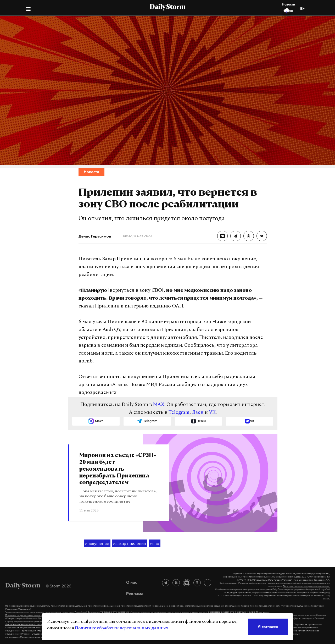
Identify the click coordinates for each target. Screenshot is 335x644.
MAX (159, 405)
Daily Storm (167, 7)
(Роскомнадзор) (293, 577)
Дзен (198, 413)
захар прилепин (130, 544)
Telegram (179, 413)
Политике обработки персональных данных (122, 628)
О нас (132, 582)
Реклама (135, 593)
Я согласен (268, 627)
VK (212, 413)
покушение (97, 544)
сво (155, 544)
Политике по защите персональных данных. (306, 586)
